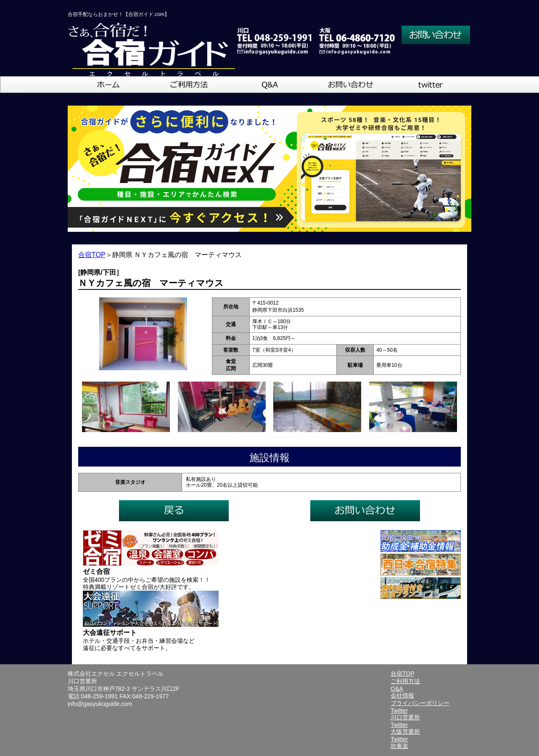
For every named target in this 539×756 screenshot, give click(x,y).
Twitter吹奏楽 (399, 743)
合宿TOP (92, 255)
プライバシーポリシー (420, 703)
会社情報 (402, 695)
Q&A (397, 689)
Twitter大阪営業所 (405, 728)
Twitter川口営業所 (405, 714)
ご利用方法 (405, 681)
